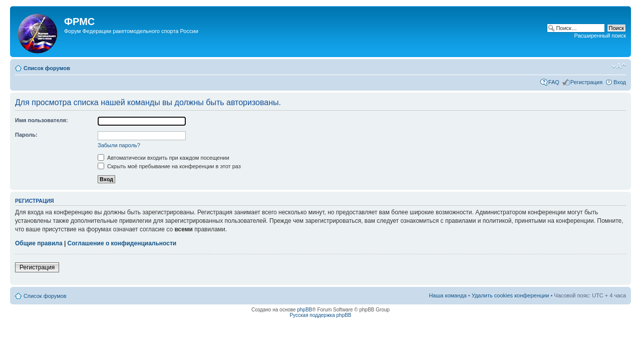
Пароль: (26, 135)
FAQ (554, 82)
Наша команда (447, 295)
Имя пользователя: (42, 120)
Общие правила (39, 243)
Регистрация (586, 82)
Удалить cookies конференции (511, 295)
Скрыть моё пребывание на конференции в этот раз (169, 166)
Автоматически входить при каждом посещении (164, 158)
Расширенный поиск (600, 36)
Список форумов (47, 68)
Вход (620, 82)
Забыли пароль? (119, 145)
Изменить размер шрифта (619, 66)
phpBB (304, 310)
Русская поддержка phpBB (320, 315)
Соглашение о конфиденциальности (122, 243)
